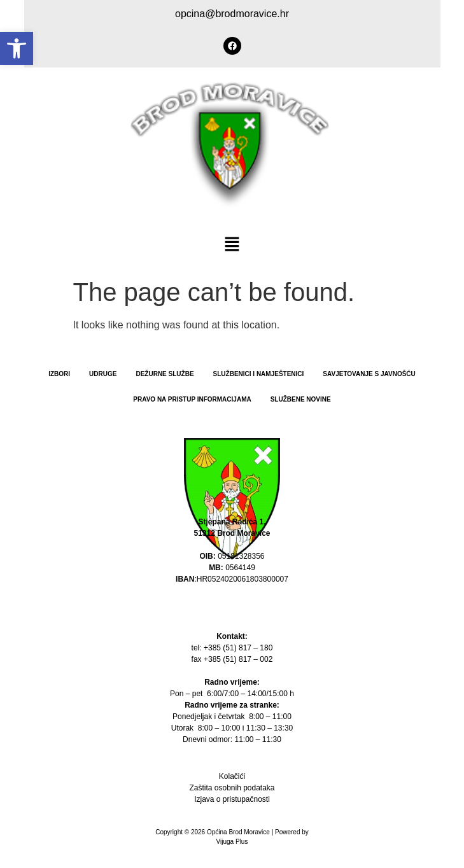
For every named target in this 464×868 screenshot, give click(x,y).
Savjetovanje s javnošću (369, 374)
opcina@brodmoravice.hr (232, 14)
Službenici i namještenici (259, 374)
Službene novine (301, 399)
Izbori (59, 374)
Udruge (103, 374)
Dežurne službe (165, 374)
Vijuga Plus (232, 842)
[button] (17, 48)
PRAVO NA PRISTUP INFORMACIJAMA (192, 399)
